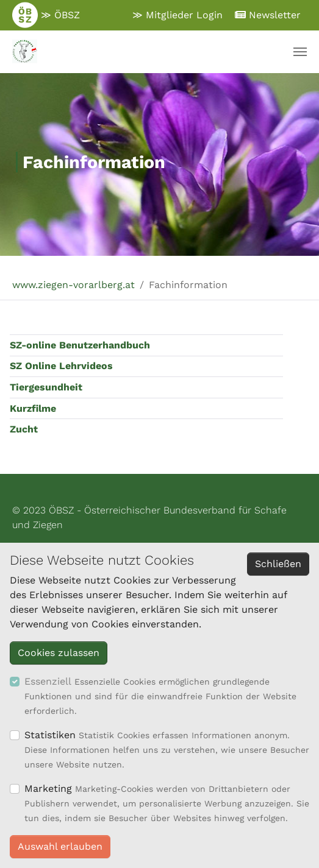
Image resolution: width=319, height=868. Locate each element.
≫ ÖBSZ (46, 15)
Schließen (278, 564)
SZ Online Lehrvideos (61, 366)
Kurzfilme (33, 408)
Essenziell (48, 681)
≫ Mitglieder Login (177, 15)
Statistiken (50, 735)
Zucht (24, 429)
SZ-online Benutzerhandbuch (80, 345)
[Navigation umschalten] (300, 52)
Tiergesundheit (46, 387)
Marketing (48, 789)
